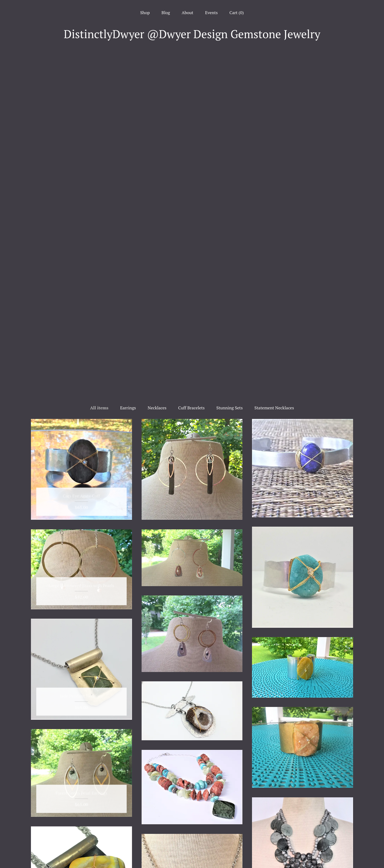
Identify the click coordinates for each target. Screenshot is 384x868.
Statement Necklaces (274, 68)
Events (211, 13)
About (187, 13)
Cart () (237, 13)
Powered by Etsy (303, 837)
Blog (166, 13)
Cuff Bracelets (191, 68)
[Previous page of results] (155, 762)
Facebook (192, 814)
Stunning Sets (229, 68)
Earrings (128, 68)
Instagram (192, 822)
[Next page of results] (230, 762)
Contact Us (81, 857)
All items (99, 68)
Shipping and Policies (81, 848)
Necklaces (157, 68)
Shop (145, 13)
